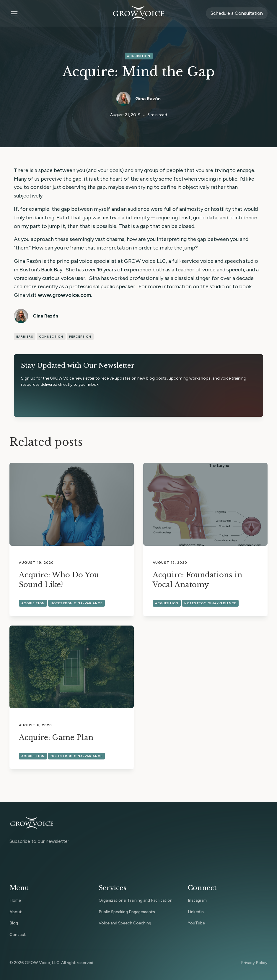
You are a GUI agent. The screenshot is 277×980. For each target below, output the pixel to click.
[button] (57, 13)
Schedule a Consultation (237, 13)
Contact (18, 935)
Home (15, 900)
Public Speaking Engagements (127, 912)
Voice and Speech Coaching (125, 923)
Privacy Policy (254, 963)
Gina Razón (148, 99)
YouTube (196, 923)
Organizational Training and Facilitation (136, 900)
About (16, 912)
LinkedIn (196, 912)
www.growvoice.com (64, 295)
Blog (14, 923)
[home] (138, 13)
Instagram (197, 900)
